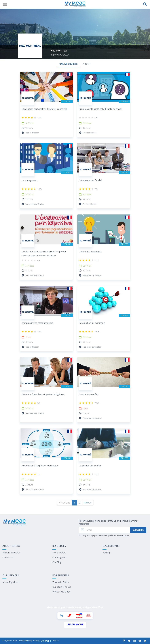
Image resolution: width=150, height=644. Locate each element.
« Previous (64, 503)
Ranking (106, 553)
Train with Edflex (61, 582)
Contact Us (8, 557)
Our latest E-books (62, 587)
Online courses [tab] (68, 64)
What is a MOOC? (11, 553)
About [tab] (87, 64)
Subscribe (138, 530)
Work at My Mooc (61, 592)
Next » (88, 503)
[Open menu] (5, 4)
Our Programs (59, 557)
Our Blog (57, 562)
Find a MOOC (59, 553)
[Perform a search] (145, 4)
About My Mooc (10, 582)
